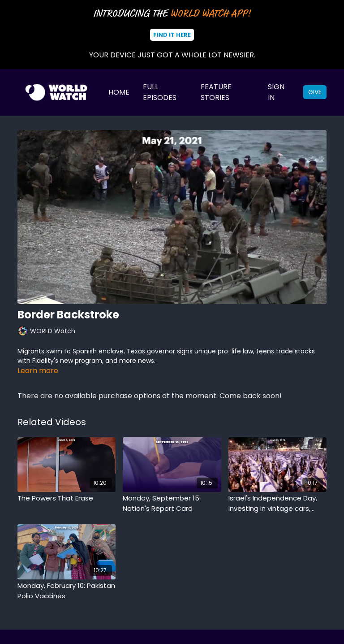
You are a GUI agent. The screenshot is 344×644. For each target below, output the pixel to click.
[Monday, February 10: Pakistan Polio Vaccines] (67, 591)
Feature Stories (216, 92)
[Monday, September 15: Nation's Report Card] (172, 503)
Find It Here (172, 35)
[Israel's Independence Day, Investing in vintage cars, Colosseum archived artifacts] (277, 503)
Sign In (276, 92)
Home (119, 92)
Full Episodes (160, 92)
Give (315, 92)
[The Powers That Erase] (67, 498)
